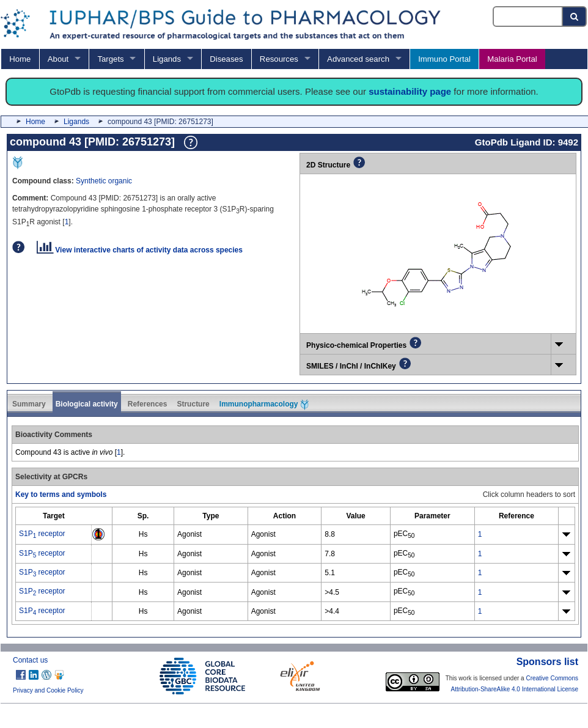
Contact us (30, 660)
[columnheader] (54, 516)
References (148, 404)
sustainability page (410, 91)
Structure (193, 404)
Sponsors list (547, 662)
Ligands (167, 59)
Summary (29, 404)
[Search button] (575, 17)
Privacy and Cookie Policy (48, 690)
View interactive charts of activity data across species (140, 250)
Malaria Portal (512, 59)
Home (20, 59)
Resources (279, 59)
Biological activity (87, 404)
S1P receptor (42, 534)
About (58, 59)
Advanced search (358, 59)
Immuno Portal (444, 59)
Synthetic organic (104, 181)
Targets (110, 59)
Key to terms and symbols (61, 495)
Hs (143, 534)
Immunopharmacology (264, 405)
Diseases (226, 59)
